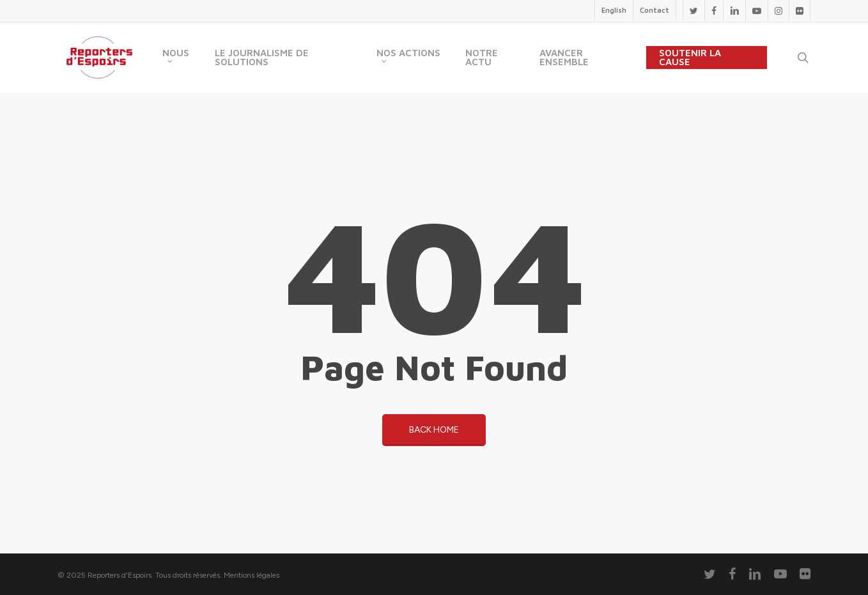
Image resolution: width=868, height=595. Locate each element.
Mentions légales (252, 575)
